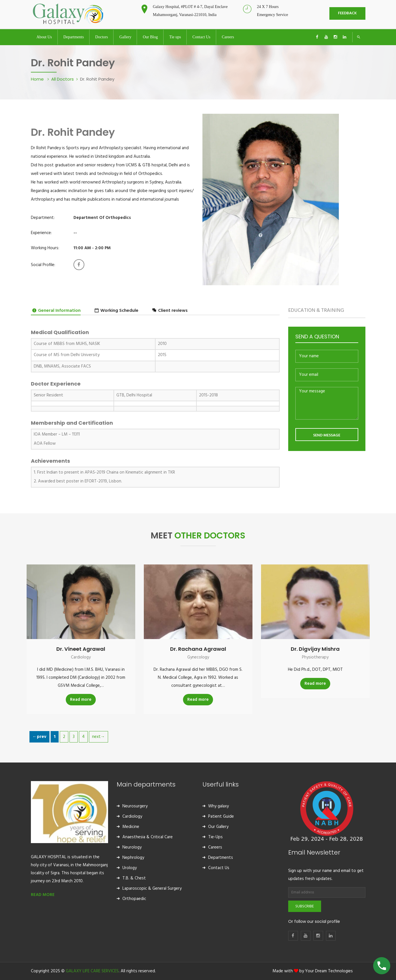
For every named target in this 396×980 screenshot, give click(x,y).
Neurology (132, 847)
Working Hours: (45, 248)
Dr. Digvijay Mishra (315, 649)
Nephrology (133, 858)
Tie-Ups (215, 837)
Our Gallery (218, 827)
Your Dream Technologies (329, 971)
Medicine (131, 827)
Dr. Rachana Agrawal (198, 649)
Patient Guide (221, 817)
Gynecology (198, 657)
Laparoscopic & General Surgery (152, 889)
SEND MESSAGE (327, 435)
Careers (215, 847)
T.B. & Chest (134, 878)
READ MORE (43, 895)
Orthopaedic (134, 899)
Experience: (41, 233)
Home (38, 79)
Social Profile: (43, 265)
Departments (221, 858)
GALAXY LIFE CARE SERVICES (92, 971)
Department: (43, 218)
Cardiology (81, 657)
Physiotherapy (315, 657)
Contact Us (219, 868)
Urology (130, 868)
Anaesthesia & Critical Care (148, 837)
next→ (98, 737)
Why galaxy (218, 806)
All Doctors (62, 79)
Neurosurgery (135, 806)
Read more (81, 700)
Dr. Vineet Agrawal (81, 649)
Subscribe (305, 906)
